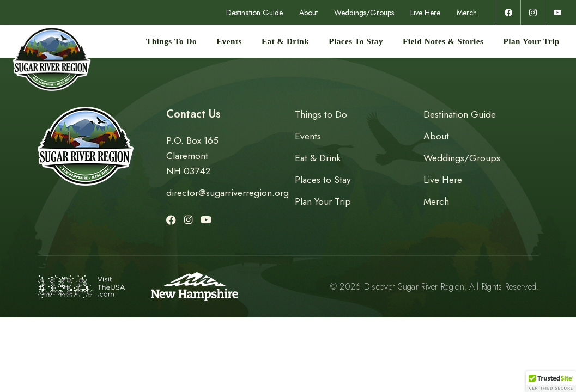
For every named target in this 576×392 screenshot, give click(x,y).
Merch (467, 13)
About (308, 13)
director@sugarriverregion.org (228, 193)
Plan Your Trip (532, 41)
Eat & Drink (285, 41)
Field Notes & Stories (443, 41)
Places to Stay (356, 41)
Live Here (425, 13)
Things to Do (321, 114)
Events (229, 41)
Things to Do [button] (171, 41)
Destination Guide (254, 13)
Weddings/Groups (364, 13)
